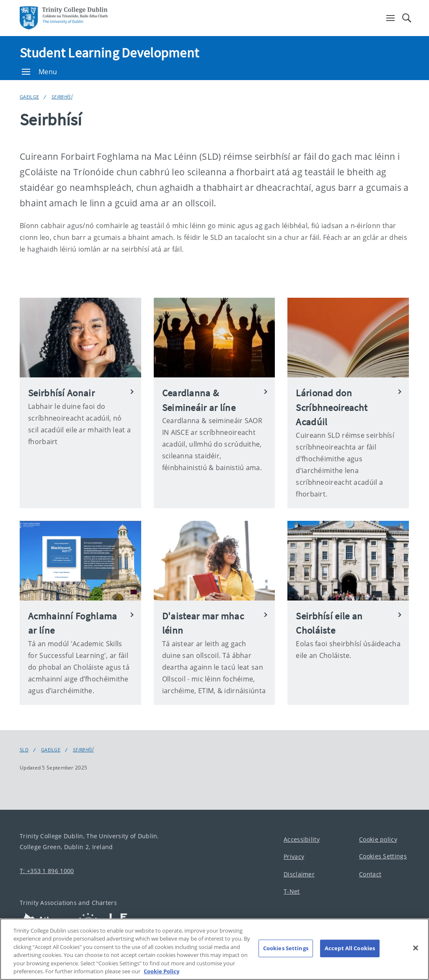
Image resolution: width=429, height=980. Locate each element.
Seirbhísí (62, 97)
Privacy (294, 857)
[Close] (416, 952)
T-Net (292, 891)
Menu (39, 72)
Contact (370, 874)
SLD (24, 750)
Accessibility (302, 839)
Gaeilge (29, 97)
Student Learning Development (109, 53)
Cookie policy (378, 839)
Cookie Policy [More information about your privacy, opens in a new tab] (162, 976)
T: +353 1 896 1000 (47, 871)
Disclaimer (299, 874)
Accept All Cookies (350, 953)
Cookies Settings (383, 856)
